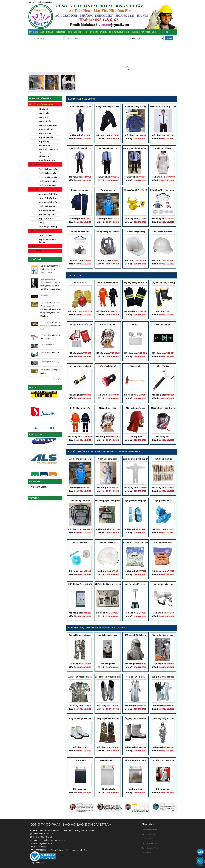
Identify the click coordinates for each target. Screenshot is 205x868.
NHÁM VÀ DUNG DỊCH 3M (48, 151)
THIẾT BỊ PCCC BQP (47, 185)
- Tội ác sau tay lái (47, 345)
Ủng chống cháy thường (163, 283)
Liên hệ (155, 32)
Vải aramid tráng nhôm (135, 760)
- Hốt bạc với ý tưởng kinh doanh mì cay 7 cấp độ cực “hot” (50, 326)
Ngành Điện (83, 32)
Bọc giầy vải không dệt (135, 501)
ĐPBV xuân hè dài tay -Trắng (164, 107)
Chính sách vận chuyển (150, 843)
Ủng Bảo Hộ (44, 141)
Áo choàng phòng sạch (80, 459)
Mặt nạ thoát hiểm (108, 408)
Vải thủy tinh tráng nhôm (163, 760)
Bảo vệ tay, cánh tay (48, 125)
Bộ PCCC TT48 (80, 283)
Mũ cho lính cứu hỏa (136, 408)
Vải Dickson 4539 (108, 760)
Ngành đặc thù (137, 32)
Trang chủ (33, 32)
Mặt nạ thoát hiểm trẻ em (163, 408)
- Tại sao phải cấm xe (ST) (50, 353)
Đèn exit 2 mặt (163, 324)
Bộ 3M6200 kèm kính (80, 232)
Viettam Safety (39, 487)
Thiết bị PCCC (60, 32)
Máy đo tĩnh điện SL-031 (136, 584)
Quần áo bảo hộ (46, 129)
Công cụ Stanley (46, 235)
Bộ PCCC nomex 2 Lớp (108, 283)
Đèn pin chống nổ (108, 366)
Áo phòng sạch (108, 190)
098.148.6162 (47, 2)
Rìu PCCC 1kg (163, 366)
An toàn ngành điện (48, 194)
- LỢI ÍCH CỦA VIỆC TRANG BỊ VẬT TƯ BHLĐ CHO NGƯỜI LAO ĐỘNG (50, 269)
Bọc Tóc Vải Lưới (108, 542)
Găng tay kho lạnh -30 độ (108, 107)
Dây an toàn (44, 146)
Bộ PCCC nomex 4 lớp (80, 408)
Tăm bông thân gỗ (163, 459)
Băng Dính (94, 32)
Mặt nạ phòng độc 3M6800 (108, 232)
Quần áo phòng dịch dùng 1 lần (137, 459)
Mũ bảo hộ (43, 109)
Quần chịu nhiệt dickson (80, 635)
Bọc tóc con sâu (80, 542)
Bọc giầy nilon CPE (163, 501)
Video (148, 32)
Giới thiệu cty (146, 853)
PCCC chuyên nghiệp (48, 177)
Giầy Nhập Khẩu (46, 137)
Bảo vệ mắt (44, 113)
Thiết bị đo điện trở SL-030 (80, 584)
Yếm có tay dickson (136, 677)
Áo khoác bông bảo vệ (135, 107)
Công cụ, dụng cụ (37, 231)
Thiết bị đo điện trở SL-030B (108, 584)
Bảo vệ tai (43, 117)
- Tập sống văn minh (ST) (49, 362)
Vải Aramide (80, 760)
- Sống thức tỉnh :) (47, 295)
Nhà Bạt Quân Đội (47, 210)
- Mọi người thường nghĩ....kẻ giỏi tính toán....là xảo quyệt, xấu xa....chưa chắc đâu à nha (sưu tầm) (50, 284)
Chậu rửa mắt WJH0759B (135, 190)
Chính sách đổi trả (148, 839)
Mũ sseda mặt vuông (136, 232)
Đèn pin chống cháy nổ (80, 366)
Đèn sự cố (135, 324)
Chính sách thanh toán (150, 848)
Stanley (104, 32)
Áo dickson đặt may (108, 635)
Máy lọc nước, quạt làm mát (47, 241)
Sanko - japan (35, 251)
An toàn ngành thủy (48, 202)
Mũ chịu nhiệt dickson (136, 635)
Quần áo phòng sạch (108, 459)
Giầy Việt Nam (45, 133)
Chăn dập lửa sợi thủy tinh (80, 324)
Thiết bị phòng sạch (48, 206)
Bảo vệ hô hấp (45, 121)
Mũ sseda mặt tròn (163, 232)
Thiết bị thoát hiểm (48, 181)
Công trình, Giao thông (119, 32)
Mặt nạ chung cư (108, 324)
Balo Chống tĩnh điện (80, 501)
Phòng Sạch (72, 32)
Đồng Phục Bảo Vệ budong (136, 148)
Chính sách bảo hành (149, 830)
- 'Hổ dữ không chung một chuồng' (50, 371)
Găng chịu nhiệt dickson (163, 677)
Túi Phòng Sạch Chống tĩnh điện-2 (111, 501)
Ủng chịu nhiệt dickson (136, 719)
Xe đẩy (42, 222)
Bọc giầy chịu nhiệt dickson (108, 677)
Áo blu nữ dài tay (163, 148)
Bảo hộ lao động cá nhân (41, 104)
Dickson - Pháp (36, 246)
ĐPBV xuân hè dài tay (108, 148)
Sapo (43, 863)
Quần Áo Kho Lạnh (47, 160)
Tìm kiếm (169, 38)
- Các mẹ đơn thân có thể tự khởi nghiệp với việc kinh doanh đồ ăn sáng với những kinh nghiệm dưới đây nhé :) (50, 309)
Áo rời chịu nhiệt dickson (80, 677)
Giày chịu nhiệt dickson (80, 719)
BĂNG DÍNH (44, 156)
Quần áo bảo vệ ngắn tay (80, 148)
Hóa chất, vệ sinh (46, 214)
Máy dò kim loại (46, 218)
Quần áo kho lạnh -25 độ (80, 107)
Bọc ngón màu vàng (163, 542)
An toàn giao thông (48, 227)
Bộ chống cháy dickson (163, 719)
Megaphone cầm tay (163, 584)
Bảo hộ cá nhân (46, 32)
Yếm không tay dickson (163, 635)
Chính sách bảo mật (149, 834)
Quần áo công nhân (80, 190)
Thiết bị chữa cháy (47, 173)
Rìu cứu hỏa (136, 366)
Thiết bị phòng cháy (48, 169)
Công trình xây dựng (48, 198)
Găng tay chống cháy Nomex (136, 283)
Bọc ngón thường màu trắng (136, 542)
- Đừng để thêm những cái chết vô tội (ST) (50, 337)
